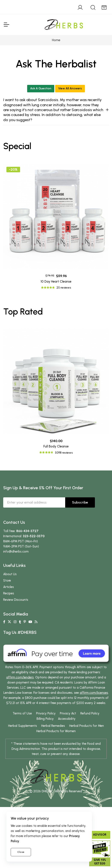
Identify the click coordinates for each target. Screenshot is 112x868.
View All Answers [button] (70, 88)
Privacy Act (68, 713)
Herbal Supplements (23, 726)
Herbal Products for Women (56, 731)
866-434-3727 (27, 531)
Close (21, 852)
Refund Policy (90, 713)
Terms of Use (22, 713)
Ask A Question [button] (41, 88)
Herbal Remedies (53, 726)
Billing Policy (45, 719)
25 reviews (64, 288)
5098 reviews (64, 453)
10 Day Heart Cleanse (56, 282)
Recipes (9, 593)
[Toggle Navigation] (6, 25)
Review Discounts (16, 600)
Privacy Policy (46, 713)
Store (7, 581)
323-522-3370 (34, 536)
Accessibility (67, 719)
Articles (9, 587)
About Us (10, 574)
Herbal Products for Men (87, 726)
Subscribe (80, 502)
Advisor (100, 835)
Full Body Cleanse (56, 446)
